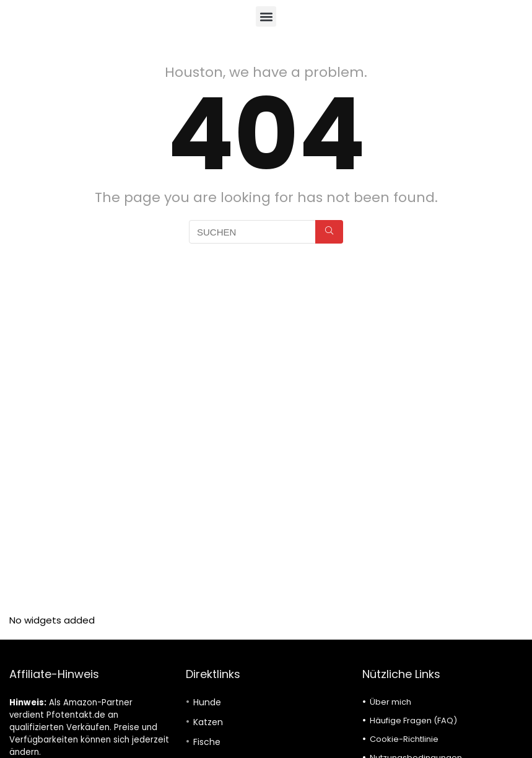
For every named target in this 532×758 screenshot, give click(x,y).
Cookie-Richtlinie (404, 739)
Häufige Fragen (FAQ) (413, 721)
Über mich (390, 702)
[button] (266, 16)
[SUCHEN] (329, 232)
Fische (207, 742)
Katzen (208, 722)
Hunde (207, 702)
